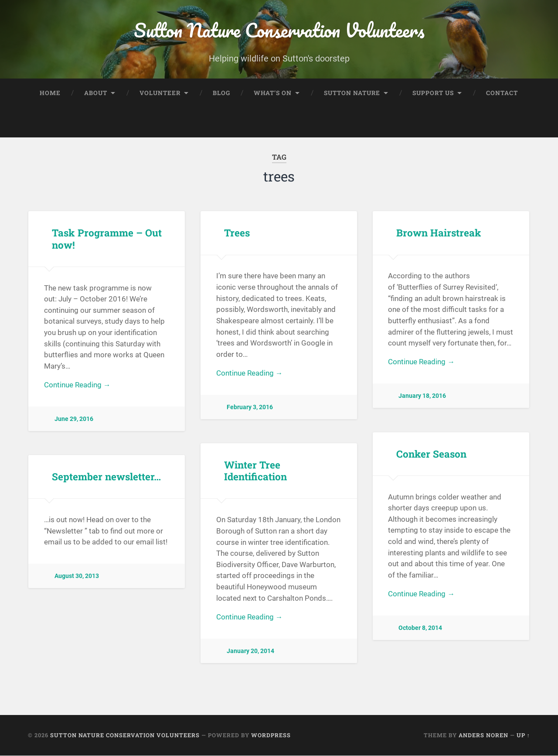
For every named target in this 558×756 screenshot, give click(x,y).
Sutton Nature (352, 93)
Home (50, 93)
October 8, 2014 (420, 629)
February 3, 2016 (250, 408)
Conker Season (431, 454)
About (96, 93)
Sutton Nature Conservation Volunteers (279, 30)
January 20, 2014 (250, 652)
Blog (221, 93)
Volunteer (160, 93)
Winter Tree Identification (255, 471)
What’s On (273, 93)
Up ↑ (523, 735)
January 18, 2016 (422, 397)
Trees (237, 233)
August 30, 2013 (77, 576)
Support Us (433, 93)
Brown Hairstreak (439, 233)
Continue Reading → (77, 386)
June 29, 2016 (74, 420)
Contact (502, 93)
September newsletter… (106, 477)
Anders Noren (483, 735)
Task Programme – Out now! (107, 239)
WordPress (271, 735)
